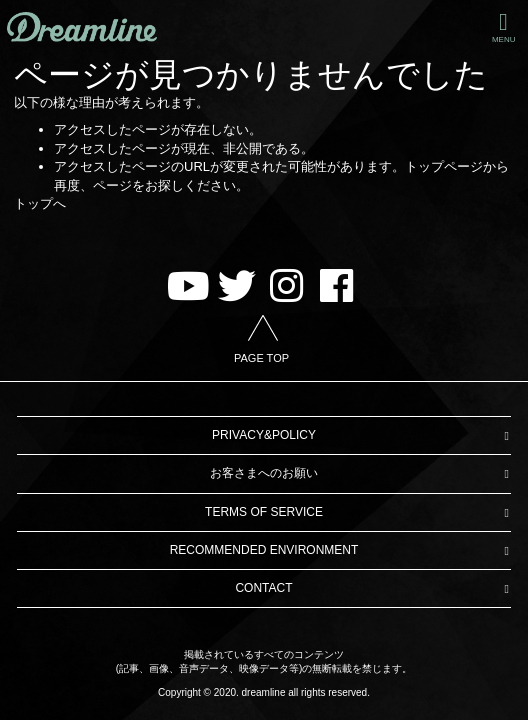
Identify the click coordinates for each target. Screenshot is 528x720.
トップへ (40, 203)
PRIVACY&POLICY (264, 435)
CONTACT (263, 588)
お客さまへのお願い (264, 473)
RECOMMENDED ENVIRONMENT (264, 550)
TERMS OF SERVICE (264, 512)
